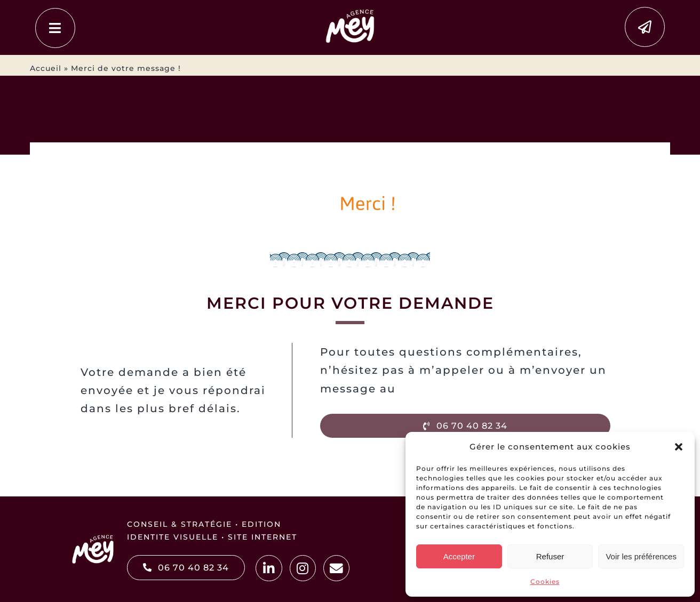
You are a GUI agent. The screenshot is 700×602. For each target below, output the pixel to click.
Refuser (550, 556)
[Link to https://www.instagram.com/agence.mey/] (303, 568)
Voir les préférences (641, 556)
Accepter (459, 556)
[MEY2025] (350, 11)
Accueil (46, 68)
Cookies (545, 581)
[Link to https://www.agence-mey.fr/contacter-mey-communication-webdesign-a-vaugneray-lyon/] (645, 27)
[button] (679, 447)
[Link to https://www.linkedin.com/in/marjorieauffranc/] (269, 568)
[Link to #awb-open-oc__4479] (55, 28)
